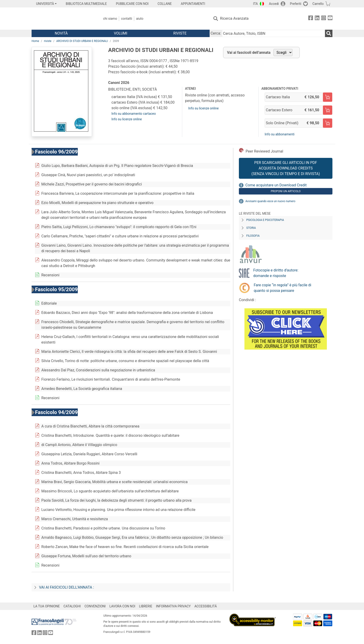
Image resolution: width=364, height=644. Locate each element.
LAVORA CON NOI (122, 606)
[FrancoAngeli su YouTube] (330, 19)
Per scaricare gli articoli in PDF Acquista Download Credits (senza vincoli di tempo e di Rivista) (286, 168)
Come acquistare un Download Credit (276, 185)
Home (35, 41)
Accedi (274, 4)
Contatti (127, 19)
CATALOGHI (72, 606)
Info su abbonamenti (279, 134)
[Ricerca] (329, 33)
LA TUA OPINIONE (47, 606)
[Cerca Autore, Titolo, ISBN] (273, 33)
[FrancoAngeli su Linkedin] (317, 19)
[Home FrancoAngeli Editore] (62, 19)
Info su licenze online (127, 119)
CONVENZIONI (95, 606)
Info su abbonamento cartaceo (134, 114)
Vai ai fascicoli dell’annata (249, 53)
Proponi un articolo (286, 191)
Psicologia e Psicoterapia (265, 220)
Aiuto (140, 19)
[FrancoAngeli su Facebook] (311, 19)
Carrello (318, 4)
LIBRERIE (146, 606)
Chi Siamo (110, 19)
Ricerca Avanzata (234, 18)
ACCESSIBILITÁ (206, 606)
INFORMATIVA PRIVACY (173, 606)
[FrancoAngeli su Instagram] (324, 19)
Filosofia (253, 236)
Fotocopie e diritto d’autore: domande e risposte (276, 273)
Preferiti (296, 4)
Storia (251, 228)
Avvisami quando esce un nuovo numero (270, 201)
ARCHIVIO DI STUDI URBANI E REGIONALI (82, 41)
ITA (255, 4)
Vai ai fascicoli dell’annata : (67, 587)
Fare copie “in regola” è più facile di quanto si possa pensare (283, 288)
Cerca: (216, 33)
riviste (48, 41)
